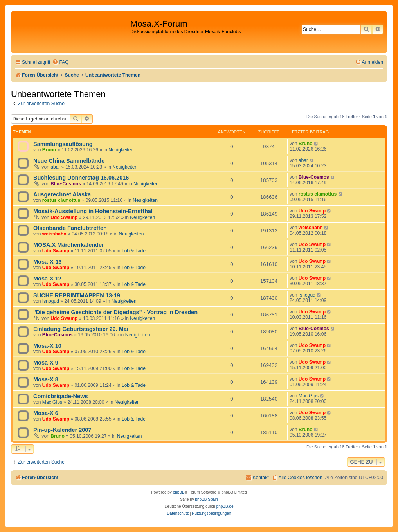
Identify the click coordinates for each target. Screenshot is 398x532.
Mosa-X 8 (46, 379)
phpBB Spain (206, 499)
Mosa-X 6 (46, 413)
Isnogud (51, 301)
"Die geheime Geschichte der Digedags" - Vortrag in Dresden (115, 312)
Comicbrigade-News (61, 396)
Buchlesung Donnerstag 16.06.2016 (81, 178)
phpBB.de (225, 506)
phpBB (179, 492)
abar (55, 167)
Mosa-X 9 (46, 363)
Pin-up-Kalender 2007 (62, 430)
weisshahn (54, 234)
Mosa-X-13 (48, 262)
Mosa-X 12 (47, 279)
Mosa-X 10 (47, 346)
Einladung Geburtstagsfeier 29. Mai (81, 329)
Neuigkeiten (121, 150)
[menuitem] (60, 62)
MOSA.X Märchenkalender (69, 245)
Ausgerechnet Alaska (62, 194)
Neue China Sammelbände (69, 161)
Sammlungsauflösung (63, 144)
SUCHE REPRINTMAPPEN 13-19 (77, 295)
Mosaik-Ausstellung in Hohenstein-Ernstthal (93, 211)
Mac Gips (52, 402)
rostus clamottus (61, 200)
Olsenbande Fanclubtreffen (70, 228)
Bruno (49, 150)
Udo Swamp (64, 217)
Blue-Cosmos (66, 184)
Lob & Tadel (134, 251)
